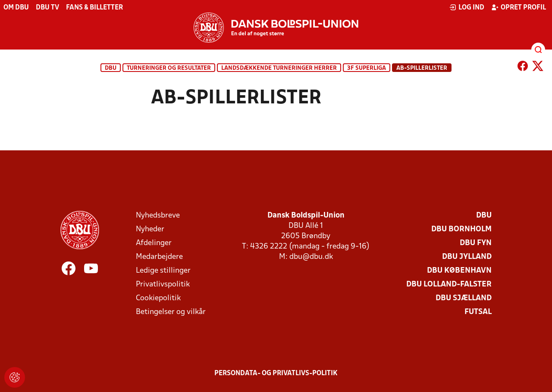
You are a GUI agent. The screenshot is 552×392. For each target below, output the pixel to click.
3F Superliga (367, 68)
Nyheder (150, 229)
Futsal (478, 312)
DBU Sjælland (464, 298)
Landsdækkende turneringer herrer (279, 68)
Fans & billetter (94, 8)
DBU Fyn (476, 243)
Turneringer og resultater (169, 68)
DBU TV (47, 8)
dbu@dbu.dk (311, 257)
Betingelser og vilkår (171, 312)
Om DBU (16, 8)
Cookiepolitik (158, 298)
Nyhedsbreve (158, 216)
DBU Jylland (467, 257)
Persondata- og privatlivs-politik (276, 373)
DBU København (459, 271)
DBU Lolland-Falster (449, 285)
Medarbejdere (159, 257)
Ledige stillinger (163, 271)
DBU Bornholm (461, 229)
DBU (111, 68)
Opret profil (519, 7)
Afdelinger (154, 243)
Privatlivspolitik (163, 285)
